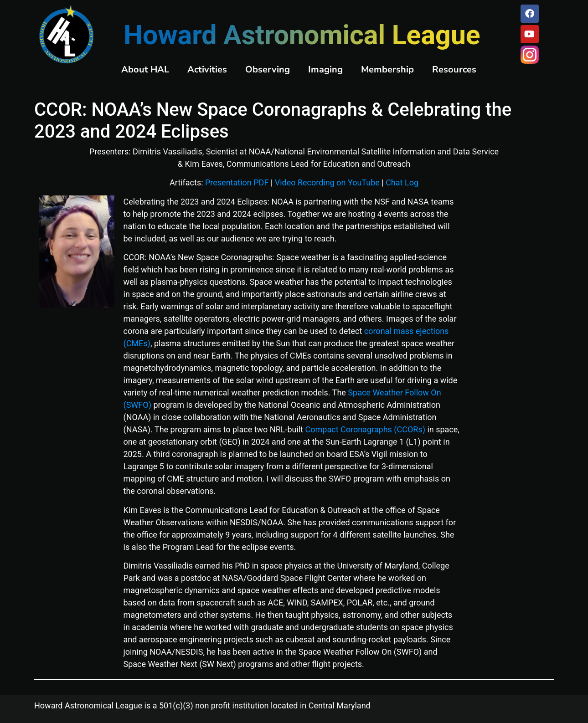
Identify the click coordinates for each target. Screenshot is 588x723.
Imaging (325, 69)
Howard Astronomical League (302, 35)
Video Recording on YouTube (327, 182)
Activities (207, 69)
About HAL (145, 69)
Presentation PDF (237, 182)
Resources (454, 69)
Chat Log (402, 182)
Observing (268, 69)
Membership (387, 69)
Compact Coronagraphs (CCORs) (365, 429)
